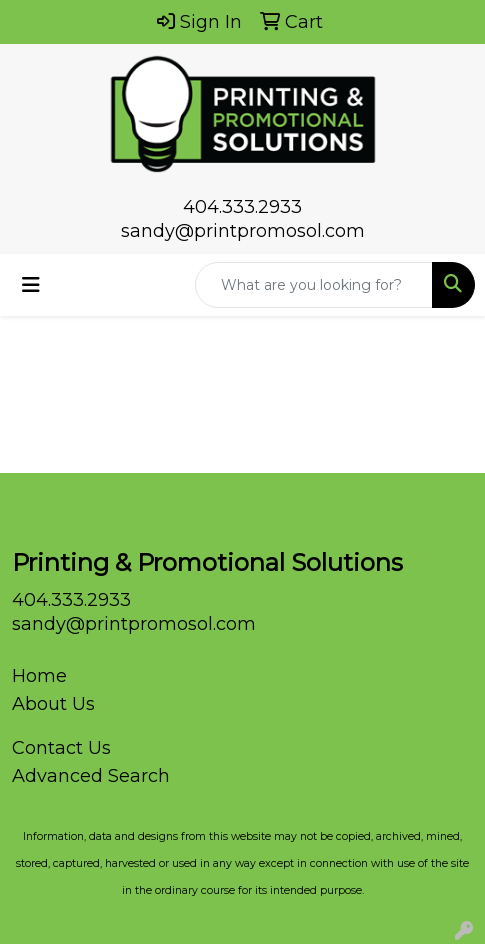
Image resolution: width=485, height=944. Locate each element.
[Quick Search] (314, 285)
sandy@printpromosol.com (243, 231)
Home (39, 676)
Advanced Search (91, 776)
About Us (53, 704)
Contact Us (61, 748)
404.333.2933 (242, 207)
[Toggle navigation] (31, 285)
